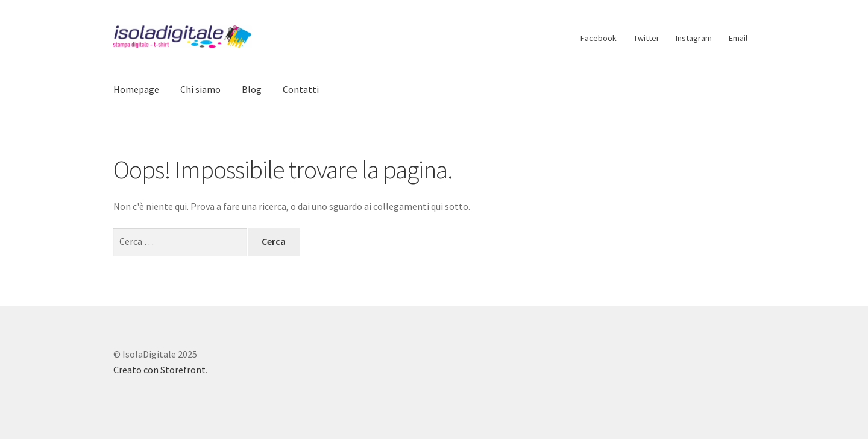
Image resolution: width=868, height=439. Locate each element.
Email (738, 38)
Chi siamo (200, 89)
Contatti (301, 89)
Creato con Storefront (159, 370)
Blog (252, 89)
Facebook (599, 38)
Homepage (136, 89)
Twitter (646, 38)
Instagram (694, 38)
